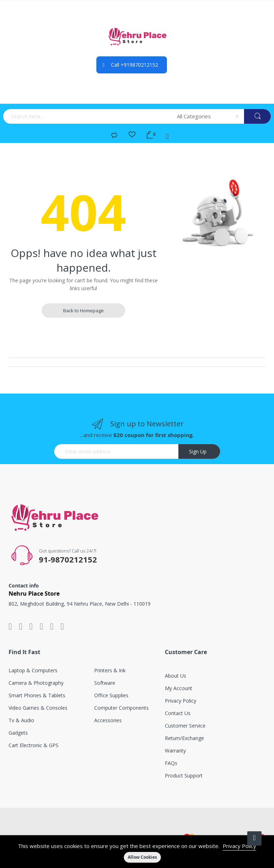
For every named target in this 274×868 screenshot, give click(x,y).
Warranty (175, 751)
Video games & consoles (38, 708)
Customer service (185, 726)
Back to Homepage (83, 310)
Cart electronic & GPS (34, 745)
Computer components (121, 708)
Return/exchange (184, 738)
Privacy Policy (239, 846)
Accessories (108, 720)
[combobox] (88, 116)
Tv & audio (21, 720)
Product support (184, 775)
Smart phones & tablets (37, 695)
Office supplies (111, 695)
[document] (137, 852)
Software (105, 683)
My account (179, 688)
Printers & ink (110, 670)
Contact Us (178, 713)
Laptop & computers (33, 670)
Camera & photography (36, 683)
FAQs (171, 763)
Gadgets (18, 733)
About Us (176, 676)
